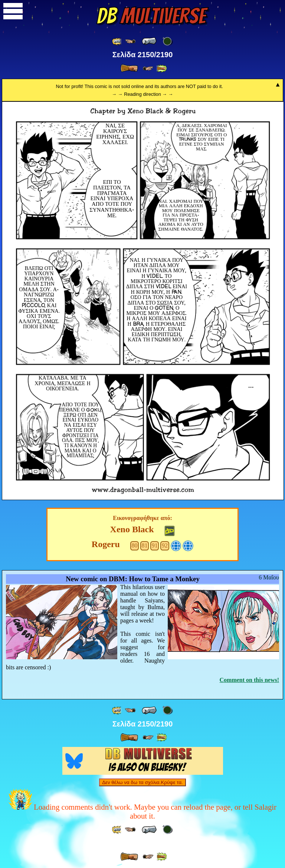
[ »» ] (161, 69)
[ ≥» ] (148, 69)
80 (134, 545)
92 (165, 545)
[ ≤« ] (130, 41)
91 (155, 545)
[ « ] (149, 41)
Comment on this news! (249, 680)
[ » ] (129, 68)
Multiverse (151, 16)
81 (145, 545)
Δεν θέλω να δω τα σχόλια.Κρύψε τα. (142, 782)
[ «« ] (117, 41)
